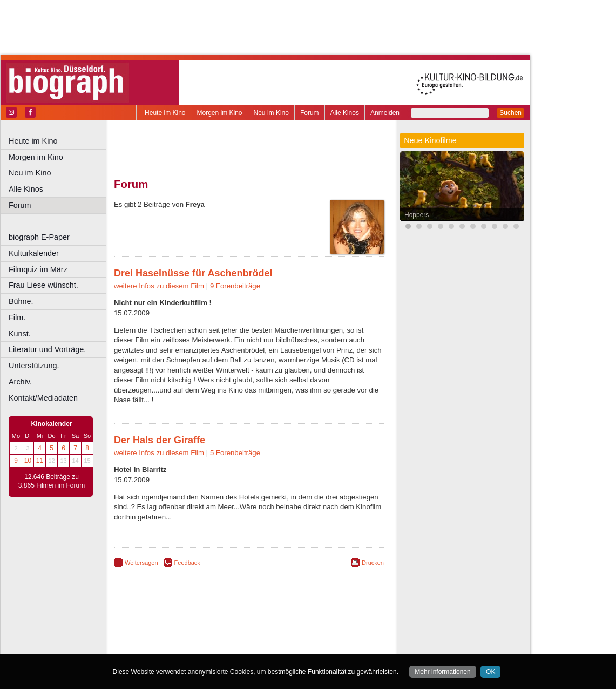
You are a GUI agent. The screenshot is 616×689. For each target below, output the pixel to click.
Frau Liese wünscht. (43, 285)
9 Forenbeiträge (235, 286)
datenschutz (293, 628)
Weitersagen (141, 563)
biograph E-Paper (39, 237)
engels (217, 637)
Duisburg (329, 646)
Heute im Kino (165, 113)
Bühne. (21, 301)
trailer (249, 637)
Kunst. (20, 334)
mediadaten (333, 628)
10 (28, 461)
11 (40, 461)
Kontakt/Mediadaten (43, 398)
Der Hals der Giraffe (160, 440)
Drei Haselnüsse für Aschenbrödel (193, 273)
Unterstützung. (34, 366)
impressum (255, 628)
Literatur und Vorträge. (47, 349)
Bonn (189, 646)
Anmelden (385, 113)
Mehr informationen (442, 672)
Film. (17, 318)
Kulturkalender (34, 253)
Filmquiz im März (38, 269)
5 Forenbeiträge (235, 453)
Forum (310, 113)
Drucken (373, 563)
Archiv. (20, 382)
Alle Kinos (345, 113)
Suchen (510, 113)
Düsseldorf (297, 646)
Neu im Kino (271, 113)
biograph (162, 637)
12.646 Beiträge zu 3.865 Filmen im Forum (52, 481)
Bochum (166, 646)
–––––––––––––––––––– (52, 221)
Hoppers (417, 215)
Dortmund (263, 646)
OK (490, 672)
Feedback (187, 563)
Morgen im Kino (219, 113)
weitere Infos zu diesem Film (159, 286)
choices (191, 637)
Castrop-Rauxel (223, 646)
